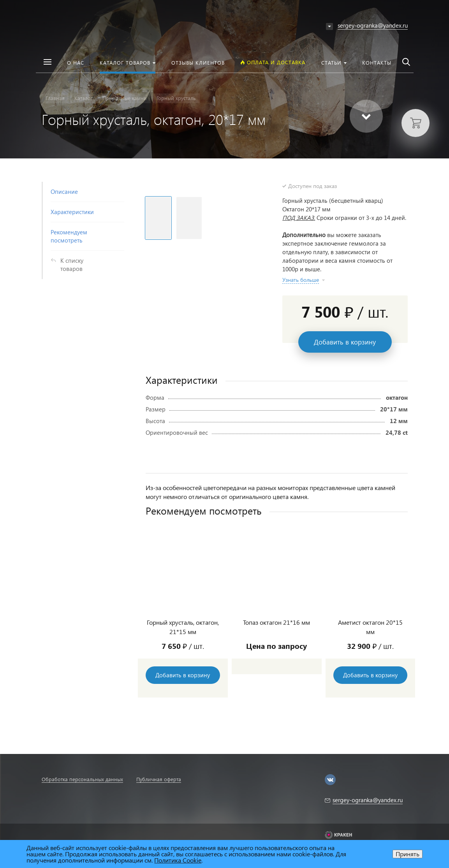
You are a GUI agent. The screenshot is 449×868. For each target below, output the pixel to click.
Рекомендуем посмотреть (69, 236)
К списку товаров (72, 264)
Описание (64, 192)
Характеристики (72, 212)
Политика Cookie (178, 860)
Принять (408, 854)
